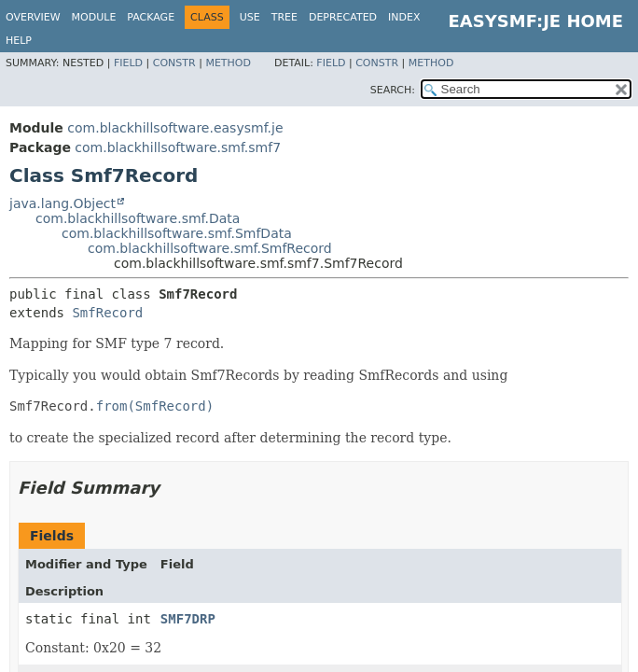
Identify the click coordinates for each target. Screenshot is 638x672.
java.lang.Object (62, 203)
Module (94, 17)
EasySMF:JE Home (536, 21)
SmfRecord (107, 313)
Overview (33, 17)
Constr (174, 63)
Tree (284, 17)
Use (250, 17)
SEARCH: (393, 90)
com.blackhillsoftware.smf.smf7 (178, 147)
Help (19, 41)
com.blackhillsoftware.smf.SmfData (177, 233)
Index (404, 17)
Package (151, 17)
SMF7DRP (188, 619)
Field (128, 63)
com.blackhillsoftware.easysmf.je (175, 128)
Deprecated (343, 17)
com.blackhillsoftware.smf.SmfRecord (210, 248)
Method (228, 63)
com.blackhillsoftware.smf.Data (138, 218)
